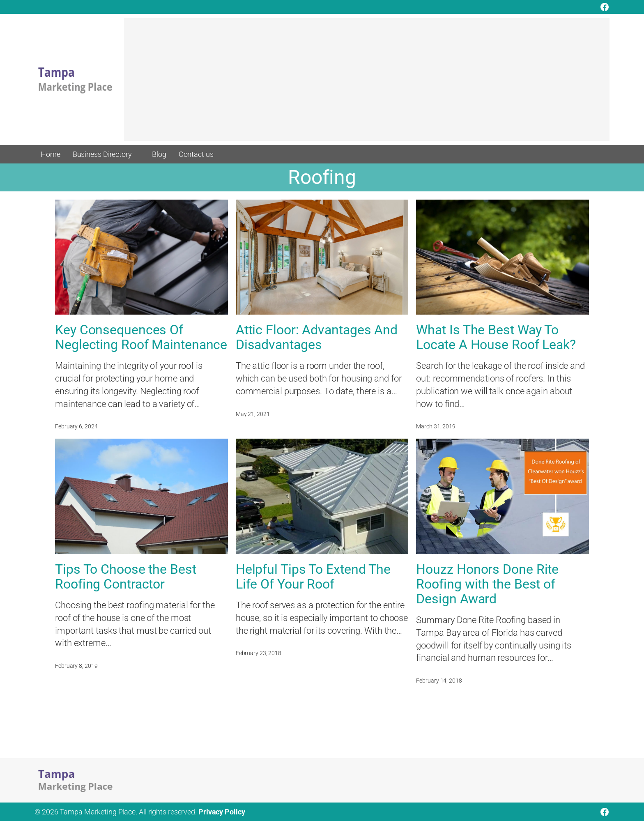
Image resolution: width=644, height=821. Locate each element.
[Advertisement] (367, 83)
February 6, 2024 (76, 426)
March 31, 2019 (436, 426)
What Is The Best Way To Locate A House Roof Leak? (496, 337)
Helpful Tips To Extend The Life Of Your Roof (313, 577)
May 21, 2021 (253, 414)
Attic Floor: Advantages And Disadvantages (317, 337)
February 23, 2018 (259, 653)
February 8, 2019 (76, 666)
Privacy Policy (222, 812)
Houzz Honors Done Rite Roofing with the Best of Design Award (487, 584)
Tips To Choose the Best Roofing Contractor (126, 577)
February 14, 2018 (439, 681)
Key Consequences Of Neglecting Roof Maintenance (141, 337)
